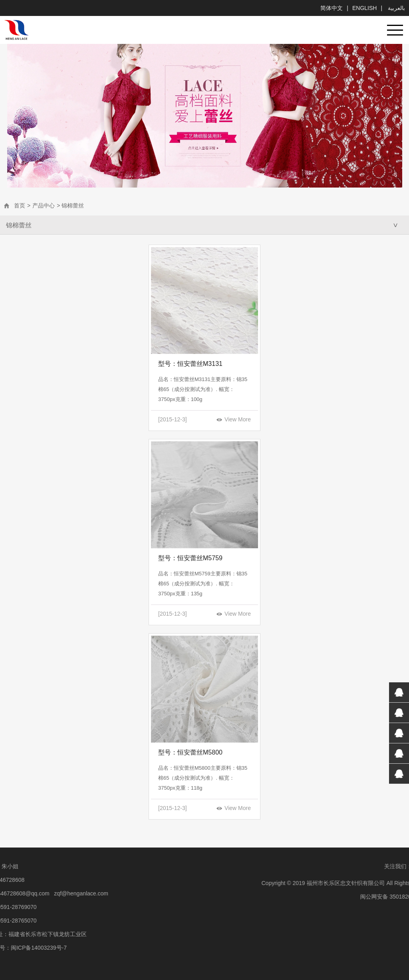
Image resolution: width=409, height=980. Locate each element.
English (364, 8)
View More (238, 419)
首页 (20, 205)
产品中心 (44, 205)
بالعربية (396, 8)
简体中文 (332, 8)
